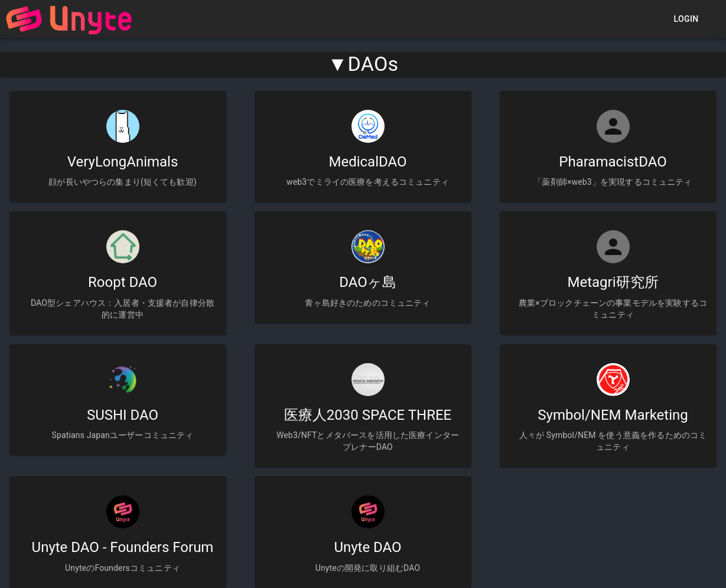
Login (686, 19)
